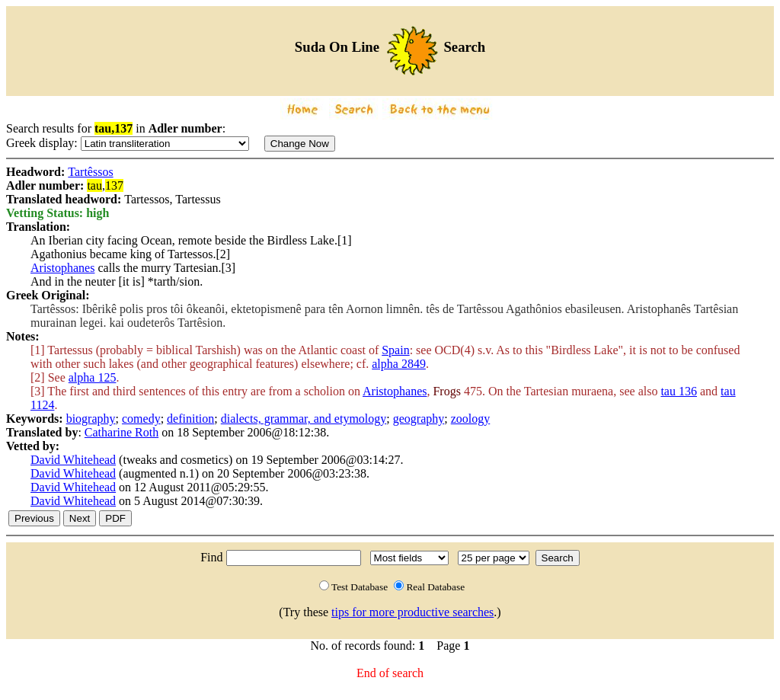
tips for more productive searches (412, 612)
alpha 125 (93, 377)
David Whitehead (73, 460)
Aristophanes (62, 268)
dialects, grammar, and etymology (304, 419)
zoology (471, 419)
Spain (395, 350)
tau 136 (679, 391)
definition (190, 419)
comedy (141, 419)
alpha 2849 (399, 364)
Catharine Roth (121, 432)
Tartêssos (90, 172)
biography (91, 419)
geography (419, 419)
